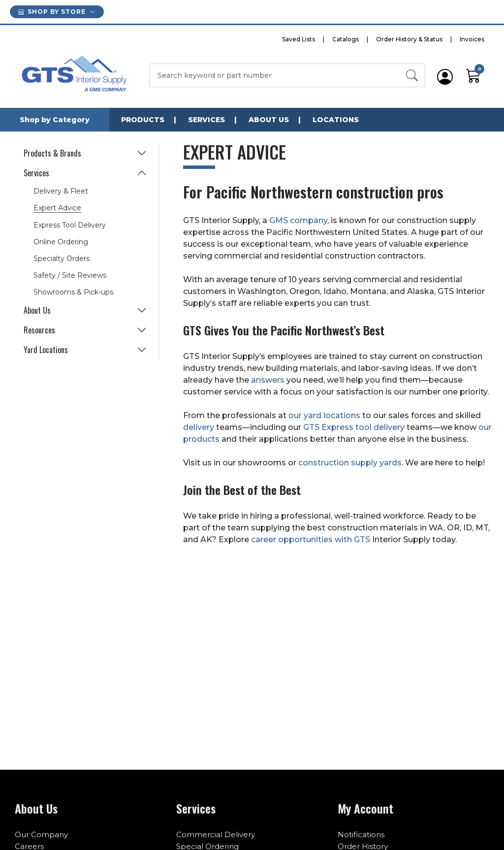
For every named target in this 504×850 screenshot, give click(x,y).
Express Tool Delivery (70, 225)
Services (206, 120)
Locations (336, 120)
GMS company (298, 220)
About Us (269, 120)
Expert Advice (57, 208)
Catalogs (346, 39)
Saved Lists (299, 39)
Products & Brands (52, 153)
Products (143, 120)
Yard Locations (46, 350)
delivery (199, 427)
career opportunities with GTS (312, 539)
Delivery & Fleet (61, 191)
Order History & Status (409, 39)
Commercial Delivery (216, 834)
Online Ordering (61, 242)
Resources (39, 330)
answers (268, 380)
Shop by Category (55, 120)
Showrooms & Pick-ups (73, 292)
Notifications (361, 834)
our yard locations (324, 415)
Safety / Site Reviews (70, 275)
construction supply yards (350, 463)
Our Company (41, 834)
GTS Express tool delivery (354, 427)
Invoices (472, 39)
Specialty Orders (62, 259)
